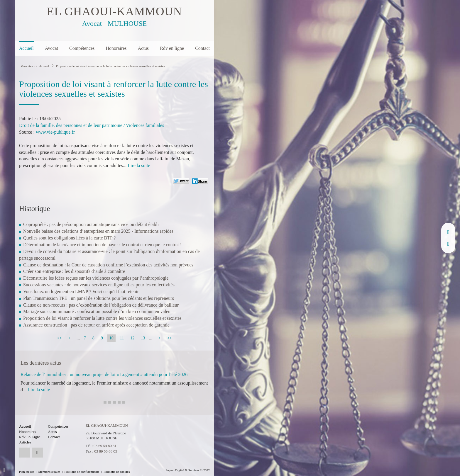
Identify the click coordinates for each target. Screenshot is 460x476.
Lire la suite (139, 165)
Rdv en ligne (172, 48)
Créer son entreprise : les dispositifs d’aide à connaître (74, 271)
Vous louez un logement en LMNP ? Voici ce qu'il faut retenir (81, 291)
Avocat (51, 48)
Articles (25, 442)
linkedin (448, 232)
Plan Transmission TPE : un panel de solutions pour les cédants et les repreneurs (99, 298)
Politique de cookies (117, 472)
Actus (143, 48)
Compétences (82, 48)
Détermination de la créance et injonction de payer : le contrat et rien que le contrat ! (102, 245)
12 (132, 338)
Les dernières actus (41, 363)
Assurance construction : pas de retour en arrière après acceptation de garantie (96, 325)
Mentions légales (49, 472)
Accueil (26, 48)
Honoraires (116, 48)
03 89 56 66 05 (106, 451)
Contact (202, 48)
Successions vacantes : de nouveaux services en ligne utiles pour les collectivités (99, 285)
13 (143, 338)
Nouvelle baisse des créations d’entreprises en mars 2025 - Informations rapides (98, 231)
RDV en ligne (448, 244)
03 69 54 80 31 (105, 446)
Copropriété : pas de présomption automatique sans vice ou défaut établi (91, 224)
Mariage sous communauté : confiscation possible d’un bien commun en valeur (98, 311)
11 (122, 338)
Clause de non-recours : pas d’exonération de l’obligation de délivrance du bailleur (101, 305)
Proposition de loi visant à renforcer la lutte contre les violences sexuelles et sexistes (110, 66)
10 (111, 338)
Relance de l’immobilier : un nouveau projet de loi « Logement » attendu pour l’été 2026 (104, 374)
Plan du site (27, 472)
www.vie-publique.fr (55, 132)
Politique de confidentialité (82, 472)
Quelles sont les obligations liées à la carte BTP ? (69, 238)
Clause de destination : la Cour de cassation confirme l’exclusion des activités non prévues (108, 265)
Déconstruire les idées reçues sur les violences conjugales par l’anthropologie (96, 278)
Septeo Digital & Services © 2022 (188, 470)
